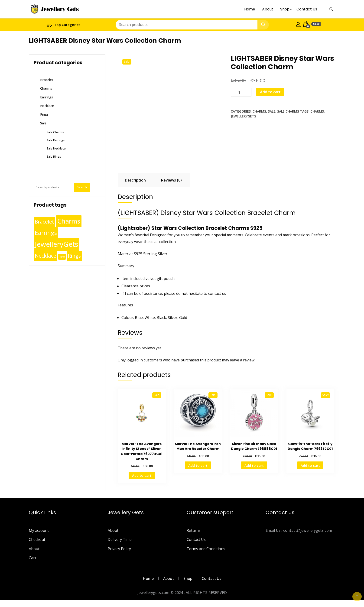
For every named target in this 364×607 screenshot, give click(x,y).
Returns (194, 530)
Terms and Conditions (206, 549)
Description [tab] (135, 180)
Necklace (47, 106)
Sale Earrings (56, 140)
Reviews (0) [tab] (171, 180)
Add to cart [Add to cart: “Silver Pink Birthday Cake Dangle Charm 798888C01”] (254, 465)
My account (39, 530)
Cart (32, 558)
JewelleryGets (243, 116)
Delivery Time (120, 539)
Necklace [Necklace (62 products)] (45, 256)
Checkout (37, 539)
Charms (259, 111)
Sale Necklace (56, 148)
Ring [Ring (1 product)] (62, 257)
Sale (272, 111)
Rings (44, 114)
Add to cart (270, 92)
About (268, 9)
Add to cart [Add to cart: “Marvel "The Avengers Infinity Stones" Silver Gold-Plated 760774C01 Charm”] (142, 475)
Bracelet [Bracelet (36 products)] (44, 222)
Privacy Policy (119, 549)
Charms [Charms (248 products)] (69, 221)
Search (82, 187)
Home (250, 9)
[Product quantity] (241, 92)
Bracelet (47, 80)
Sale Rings (54, 156)
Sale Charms (288, 111)
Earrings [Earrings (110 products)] (46, 233)
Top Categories (64, 24)
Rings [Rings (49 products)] (74, 256)
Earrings (47, 97)
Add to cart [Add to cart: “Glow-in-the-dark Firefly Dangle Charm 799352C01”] (310, 465)
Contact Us (307, 9)
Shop (285, 9)
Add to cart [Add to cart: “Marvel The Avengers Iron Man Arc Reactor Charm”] (198, 465)
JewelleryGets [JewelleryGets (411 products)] (57, 244)
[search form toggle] (331, 9)
